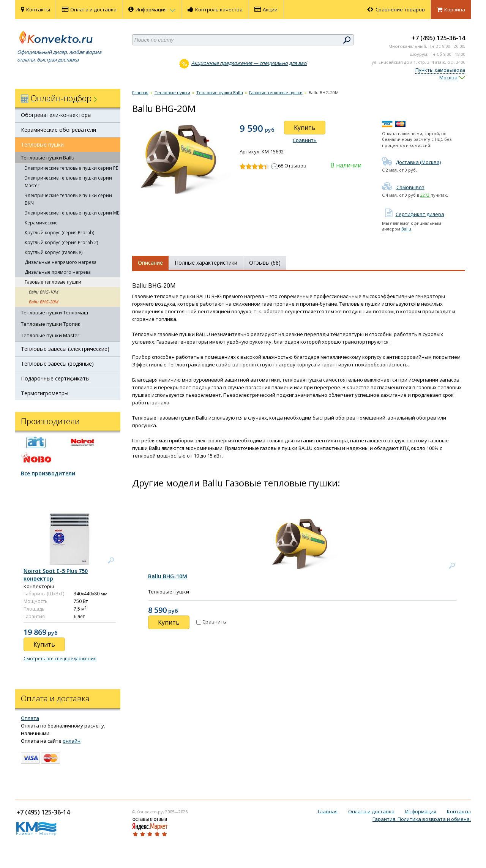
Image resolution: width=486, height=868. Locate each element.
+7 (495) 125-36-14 (438, 38)
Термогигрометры (45, 393)
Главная (140, 92)
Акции (266, 9)
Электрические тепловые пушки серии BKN (68, 199)
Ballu (406, 229)
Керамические (41, 223)
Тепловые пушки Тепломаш (54, 312)
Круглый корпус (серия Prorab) (59, 233)
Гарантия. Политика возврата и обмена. (422, 819)
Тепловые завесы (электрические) (65, 349)
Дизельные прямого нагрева (58, 272)
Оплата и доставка (89, 9)
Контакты (36, 9)
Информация (152, 9)
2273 (425, 195)
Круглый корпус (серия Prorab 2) (61, 242)
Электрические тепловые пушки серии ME (72, 213)
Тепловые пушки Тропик (51, 324)
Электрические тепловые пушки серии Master (68, 182)
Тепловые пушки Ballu (48, 158)
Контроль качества (215, 9)
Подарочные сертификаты (55, 378)
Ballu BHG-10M (43, 292)
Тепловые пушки (42, 144)
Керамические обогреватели (58, 130)
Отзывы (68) (265, 263)
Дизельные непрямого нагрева (61, 262)
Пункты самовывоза (440, 70)
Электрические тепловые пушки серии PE (71, 168)
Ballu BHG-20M (43, 302)
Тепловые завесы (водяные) (57, 364)
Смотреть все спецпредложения (60, 659)
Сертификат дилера (413, 214)
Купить (305, 128)
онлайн (72, 741)
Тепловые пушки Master (50, 335)
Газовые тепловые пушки (53, 282)
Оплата (30, 718)
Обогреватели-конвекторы (56, 115)
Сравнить (305, 140)
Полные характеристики (206, 263)
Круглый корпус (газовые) (54, 252)
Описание (150, 263)
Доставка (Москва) (411, 162)
